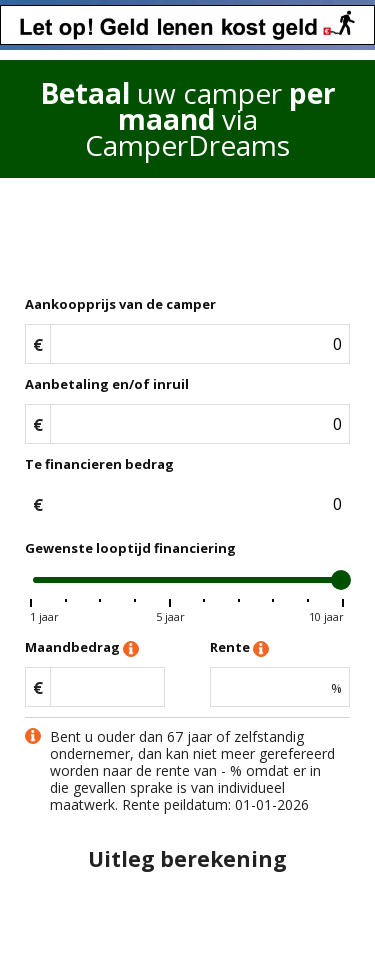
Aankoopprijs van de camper (120, 304)
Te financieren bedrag (99, 464)
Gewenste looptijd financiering (130, 548)
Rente (239, 648)
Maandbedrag (82, 648)
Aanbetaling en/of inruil (107, 384)
